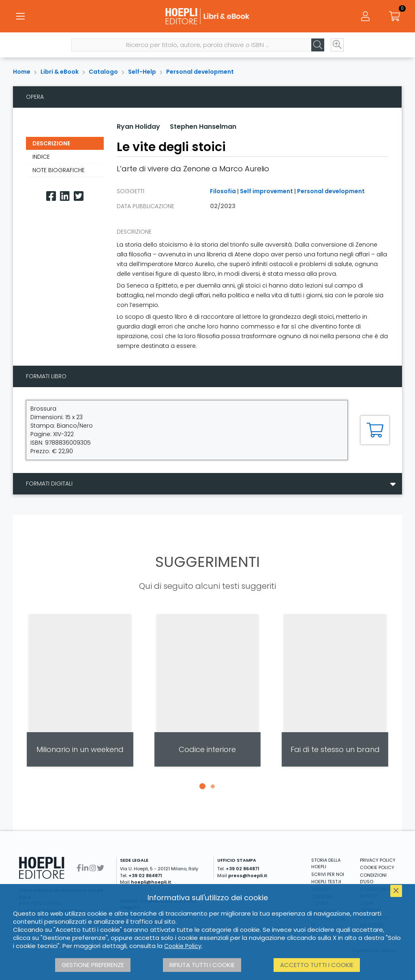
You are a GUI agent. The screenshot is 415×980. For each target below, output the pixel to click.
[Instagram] (93, 868)
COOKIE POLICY (377, 867)
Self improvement (266, 191)
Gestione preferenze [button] (93, 965)
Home (22, 72)
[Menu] (20, 16)
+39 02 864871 (145, 876)
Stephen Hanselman (203, 127)
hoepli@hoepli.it (151, 882)
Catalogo (103, 72)
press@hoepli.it (248, 876)
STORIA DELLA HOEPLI (326, 864)
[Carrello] (395, 16)
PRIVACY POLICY (378, 860)
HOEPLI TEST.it (326, 882)
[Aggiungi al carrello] (375, 430)
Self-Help (142, 72)
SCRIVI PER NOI (328, 874)
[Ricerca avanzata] (337, 45)
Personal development (200, 72)
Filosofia (223, 191)
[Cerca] (318, 45)
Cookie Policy (183, 946)
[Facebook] (51, 196)
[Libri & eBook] (207, 16)
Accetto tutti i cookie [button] (317, 965)
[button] (202, 786)
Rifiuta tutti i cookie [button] (202, 965)
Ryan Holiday (138, 127)
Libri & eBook (60, 72)
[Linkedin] (65, 196)
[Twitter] (79, 196)
